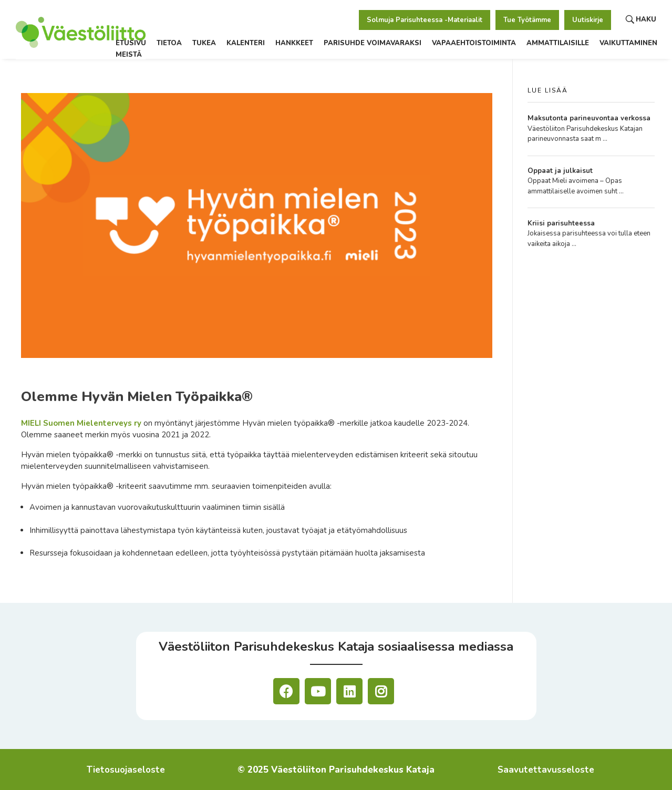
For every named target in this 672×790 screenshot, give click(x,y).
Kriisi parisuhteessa (561, 223)
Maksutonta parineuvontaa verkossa (589, 118)
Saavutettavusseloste (546, 770)
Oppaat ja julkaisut (560, 171)
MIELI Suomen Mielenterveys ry (81, 423)
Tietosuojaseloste (126, 770)
